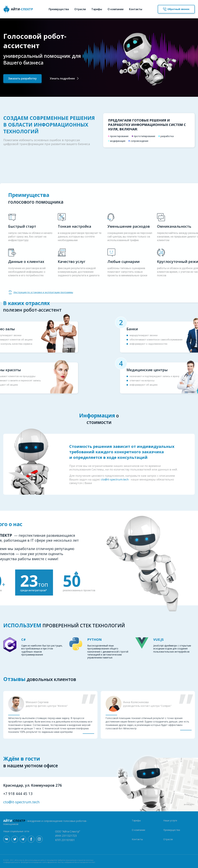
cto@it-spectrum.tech (21, 802)
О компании (116, 9)
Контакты (136, 9)
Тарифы (97, 9)
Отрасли (80, 9)
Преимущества (59, 9)
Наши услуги (170, 820)
